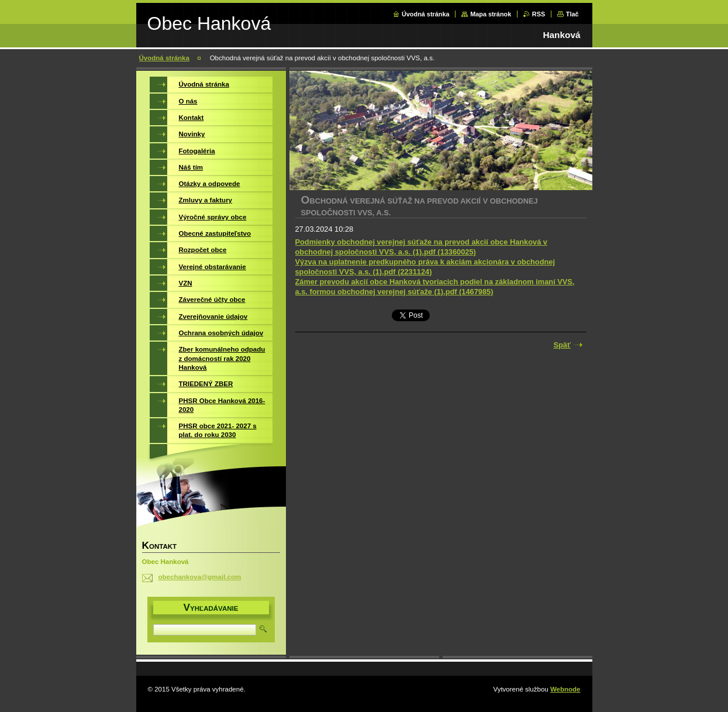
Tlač (572, 14)
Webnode (565, 689)
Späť (563, 345)
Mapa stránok (491, 14)
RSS (539, 14)
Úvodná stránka (426, 14)
